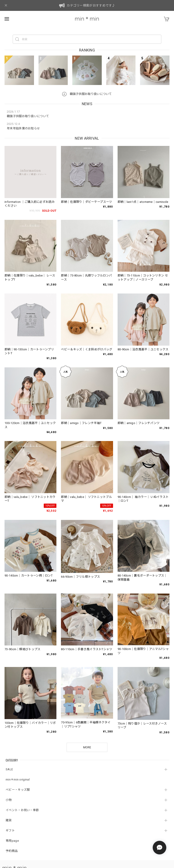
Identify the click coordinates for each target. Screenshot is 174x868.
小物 (9, 800)
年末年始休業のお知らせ (23, 128)
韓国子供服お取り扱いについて (87, 94)
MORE (87, 747)
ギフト (10, 830)
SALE (9, 769)
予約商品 (12, 851)
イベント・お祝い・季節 (22, 810)
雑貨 (9, 820)
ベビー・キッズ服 (18, 790)
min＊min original (18, 780)
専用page (12, 841)
